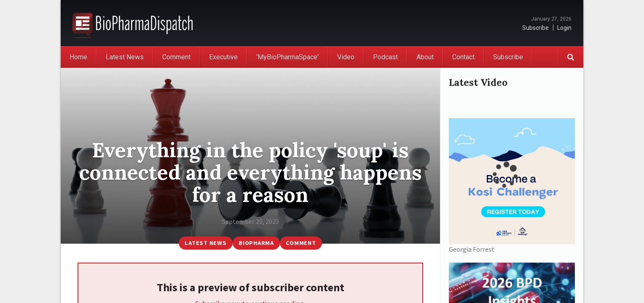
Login (564, 28)
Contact (463, 57)
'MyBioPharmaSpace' (287, 57)
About (425, 57)
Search (571, 57)
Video (346, 57)
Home (78, 57)
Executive (223, 57)
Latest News (125, 57)
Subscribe (535, 28)
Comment (176, 57)
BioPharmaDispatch (133, 23)
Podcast (385, 57)
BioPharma (256, 243)
